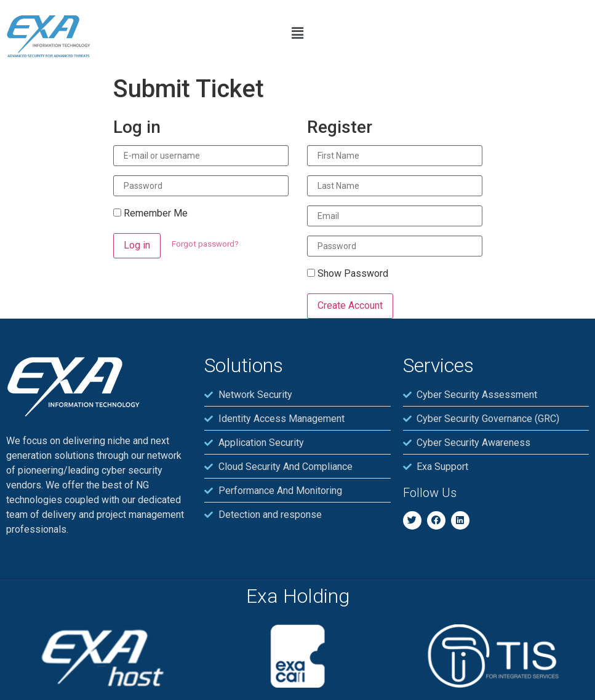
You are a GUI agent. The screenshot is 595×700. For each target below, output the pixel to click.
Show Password (348, 274)
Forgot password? (205, 244)
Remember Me (150, 213)
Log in (137, 245)
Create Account (350, 305)
